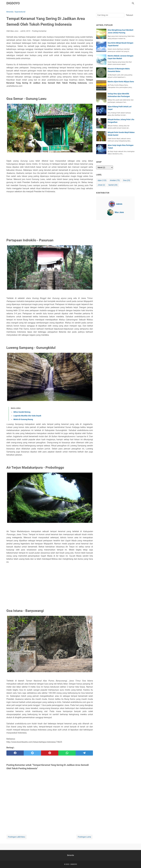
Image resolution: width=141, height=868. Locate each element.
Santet (113, 185)
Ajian (102, 180)
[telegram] (84, 753)
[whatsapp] (67, 753)
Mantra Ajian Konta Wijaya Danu (121, 82)
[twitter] (32, 753)
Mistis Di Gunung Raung (23, 419)
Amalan (115, 180)
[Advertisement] (50, 213)
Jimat (101, 185)
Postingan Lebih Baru (17, 837)
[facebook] (15, 753)
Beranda (71, 855)
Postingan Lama (84, 837)
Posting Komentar (39, 31)
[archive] (105, 167)
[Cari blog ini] (133, 3)
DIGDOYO (13, 3)
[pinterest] (50, 753)
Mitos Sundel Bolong (22, 412)
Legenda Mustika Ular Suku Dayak (27, 416)
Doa (127, 180)
